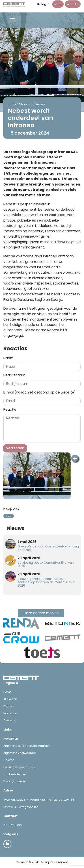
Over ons (9, 720)
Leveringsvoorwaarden (19, 767)
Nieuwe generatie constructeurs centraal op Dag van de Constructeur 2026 (46, 582)
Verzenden (15, 448)
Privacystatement (15, 781)
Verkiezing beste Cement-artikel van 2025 (46, 564)
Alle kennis (26, 104)
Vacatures (11, 713)
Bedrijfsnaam (14, 375)
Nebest (9, 516)
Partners (9, 706)
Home (12, 104)
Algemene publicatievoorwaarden (27, 746)
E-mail (40, 392)
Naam (8, 358)
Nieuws (40, 104)
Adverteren (11, 739)
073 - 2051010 (13, 825)
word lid (73, 4)
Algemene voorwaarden (20, 753)
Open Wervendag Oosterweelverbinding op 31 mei (48, 548)
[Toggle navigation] (12, 20)
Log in (43, 4)
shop (58, 4)
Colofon (9, 760)
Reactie (10, 409)
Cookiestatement (15, 774)
